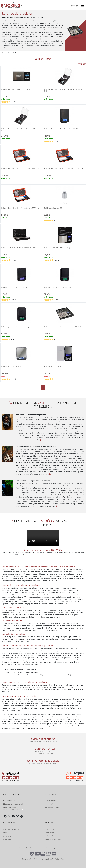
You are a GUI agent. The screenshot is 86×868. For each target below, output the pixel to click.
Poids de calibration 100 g (54, 208)
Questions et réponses (11, 829)
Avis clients (7, 840)
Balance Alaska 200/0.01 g (11, 367)
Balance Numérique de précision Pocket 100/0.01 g (63, 327)
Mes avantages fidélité (53, 807)
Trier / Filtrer (43, 59)
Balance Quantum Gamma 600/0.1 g (15, 327)
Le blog (6, 833)
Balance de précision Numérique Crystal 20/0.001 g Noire (63, 90)
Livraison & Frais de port (53, 811)
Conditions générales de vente (57, 848)
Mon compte (49, 804)
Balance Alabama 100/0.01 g (55, 367)
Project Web (59, 859)
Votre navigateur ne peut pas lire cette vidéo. (43, 538)
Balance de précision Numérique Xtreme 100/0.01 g (20, 169)
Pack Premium (50, 836)
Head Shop (9, 53)
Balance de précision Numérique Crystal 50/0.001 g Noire (20, 130)
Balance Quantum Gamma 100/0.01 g (58, 287)
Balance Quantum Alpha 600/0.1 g (57, 248)
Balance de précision (22, 53)
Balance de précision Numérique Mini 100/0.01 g (62, 129)
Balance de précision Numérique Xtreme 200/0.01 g (64, 169)
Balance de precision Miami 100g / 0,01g (16, 89)
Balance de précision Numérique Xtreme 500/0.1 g (20, 208)
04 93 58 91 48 (9, 801)
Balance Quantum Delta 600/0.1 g (14, 287)
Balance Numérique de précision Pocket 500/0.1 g (20, 248)
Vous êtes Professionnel (53, 839)
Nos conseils (8, 836)
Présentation (49, 829)
